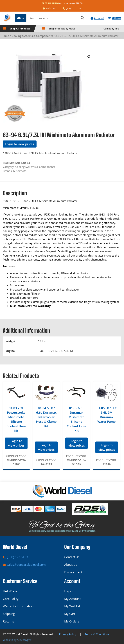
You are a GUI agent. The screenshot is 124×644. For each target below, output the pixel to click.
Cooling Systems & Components (32, 36)
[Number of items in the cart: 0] (114, 18)
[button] (89, 57)
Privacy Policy (68, 634)
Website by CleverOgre (17, 640)
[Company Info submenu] (120, 29)
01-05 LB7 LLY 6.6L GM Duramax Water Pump (107, 415)
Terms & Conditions (97, 634)
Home (5, 36)
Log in (68, 591)
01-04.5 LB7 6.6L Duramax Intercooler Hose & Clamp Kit (46, 417)
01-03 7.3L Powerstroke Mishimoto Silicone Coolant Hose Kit (16, 420)
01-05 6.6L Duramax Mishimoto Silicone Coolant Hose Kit (77, 420)
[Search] (81, 18)
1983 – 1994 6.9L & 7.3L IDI (55, 351)
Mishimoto (20, 171)
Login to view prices (20, 144)
